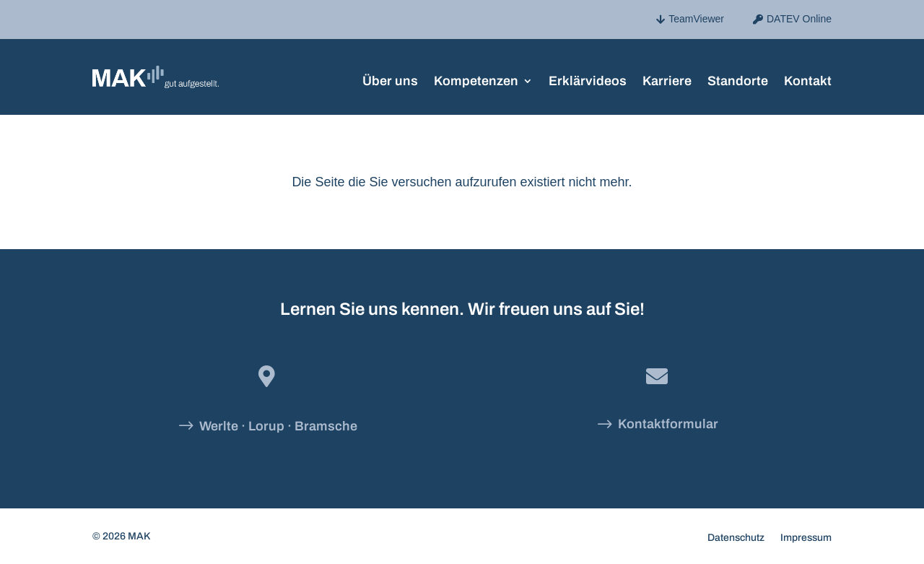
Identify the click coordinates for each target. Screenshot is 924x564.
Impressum (806, 538)
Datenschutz (736, 538)
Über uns (390, 80)
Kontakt (808, 80)
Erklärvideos (588, 80)
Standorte (738, 80)
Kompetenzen (476, 80)
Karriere (667, 80)
